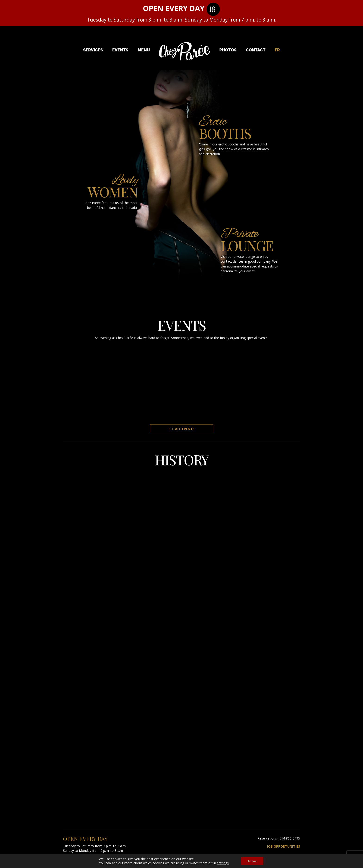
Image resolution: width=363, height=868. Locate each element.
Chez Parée (185, 51)
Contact (256, 50)
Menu (144, 50)
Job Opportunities (283, 846)
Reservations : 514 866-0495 (279, 838)
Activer (252, 861)
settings (222, 863)
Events (120, 50)
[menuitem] (277, 50)
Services (93, 50)
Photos (228, 50)
